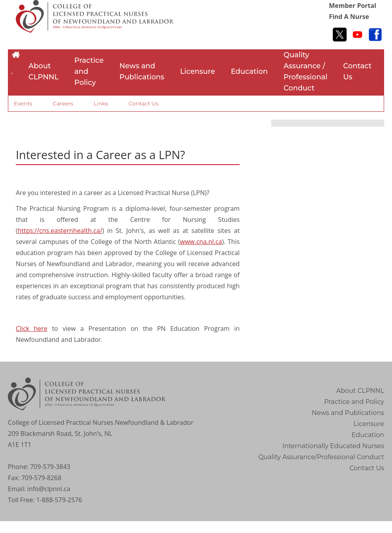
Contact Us (357, 71)
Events (23, 103)
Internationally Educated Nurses (334, 446)
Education (249, 71)
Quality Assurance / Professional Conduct (305, 71)
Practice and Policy (89, 71)
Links (101, 103)
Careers (63, 103)
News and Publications (142, 71)
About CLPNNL (43, 71)
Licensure (198, 71)
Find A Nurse (349, 17)
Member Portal (353, 6)
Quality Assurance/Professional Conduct (321, 457)
